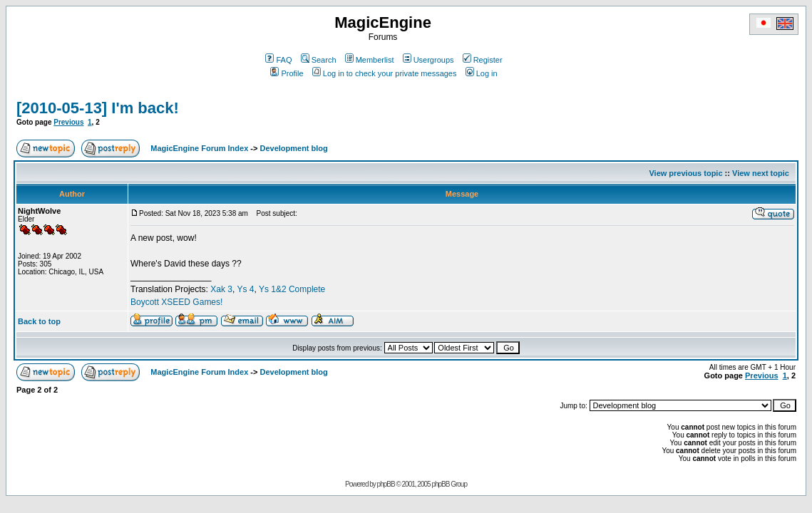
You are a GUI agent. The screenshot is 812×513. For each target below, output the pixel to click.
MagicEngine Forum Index (199, 148)
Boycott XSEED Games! (176, 302)
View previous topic (685, 173)
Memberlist (370, 60)
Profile (287, 73)
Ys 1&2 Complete (292, 289)
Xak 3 (221, 289)
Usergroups (428, 60)
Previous (68, 122)
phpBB (386, 484)
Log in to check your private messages (385, 73)
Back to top (39, 321)
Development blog (293, 148)
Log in (482, 73)
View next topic (761, 173)
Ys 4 (245, 289)
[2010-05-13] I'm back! (98, 108)
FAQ (278, 60)
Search (319, 60)
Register (483, 60)
